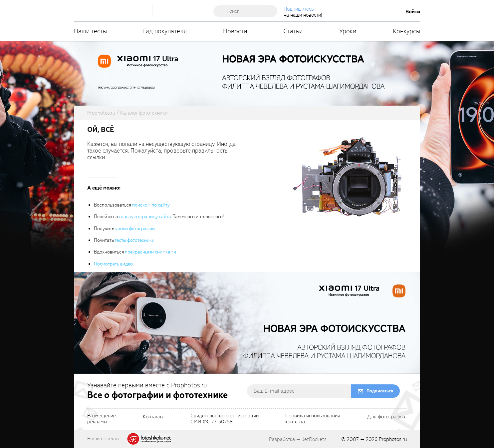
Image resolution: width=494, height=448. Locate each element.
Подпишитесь (299, 9)
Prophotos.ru (393, 439)
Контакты (153, 417)
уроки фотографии (135, 229)
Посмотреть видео (113, 264)
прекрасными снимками (150, 252)
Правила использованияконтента (313, 419)
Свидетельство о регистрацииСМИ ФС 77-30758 (225, 419)
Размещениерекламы (102, 419)
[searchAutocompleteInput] (248, 11)
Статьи (293, 31)
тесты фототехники (134, 240)
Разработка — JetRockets (298, 439)
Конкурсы (406, 31)
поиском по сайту (151, 205)
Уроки (348, 31)
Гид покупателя (165, 31)
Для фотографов (386, 417)
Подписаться (380, 391)
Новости (235, 31)
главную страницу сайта (145, 217)
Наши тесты (90, 31)
